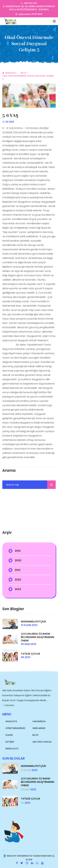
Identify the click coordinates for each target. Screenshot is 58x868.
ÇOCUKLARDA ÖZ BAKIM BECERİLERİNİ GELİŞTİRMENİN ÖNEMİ (38, 637)
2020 (18, 560)
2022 (18, 580)
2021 (18, 570)
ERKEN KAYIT (12, 749)
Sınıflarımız (39, 728)
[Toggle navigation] (54, 21)
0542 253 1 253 (30, 3)
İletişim (10, 742)
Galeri (9, 735)
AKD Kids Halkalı (42, 742)
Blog (35, 735)
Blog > (24, 73)
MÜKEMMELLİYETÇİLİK (33, 622)
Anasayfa (11, 721)
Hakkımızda (39, 721)
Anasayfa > (10, 73)
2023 (18, 589)
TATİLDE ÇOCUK (31, 654)
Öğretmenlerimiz (15, 728)
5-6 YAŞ (10, 116)
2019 (18, 551)
